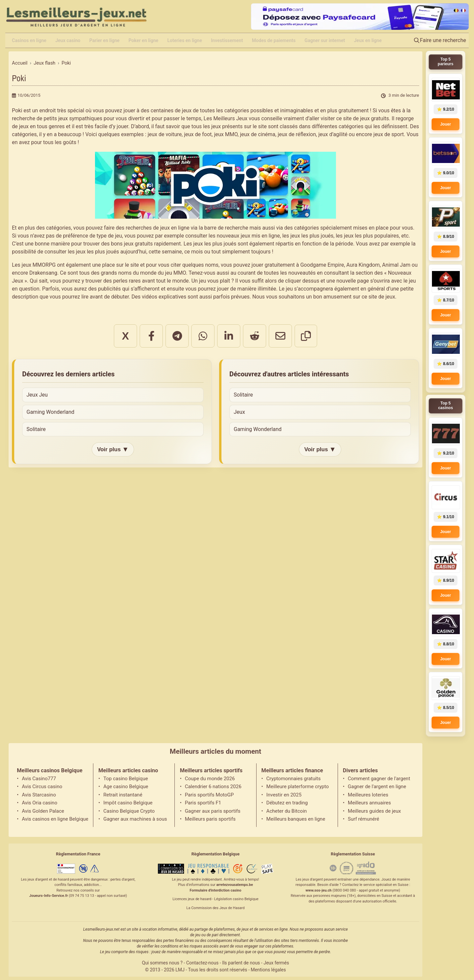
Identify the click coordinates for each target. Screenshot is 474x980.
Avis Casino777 (39, 779)
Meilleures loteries (368, 795)
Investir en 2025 (284, 795)
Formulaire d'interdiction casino (215, 890)
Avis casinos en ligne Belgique (55, 819)
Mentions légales (268, 970)
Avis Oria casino (40, 803)
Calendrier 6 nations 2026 (213, 787)
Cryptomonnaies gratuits (294, 779)
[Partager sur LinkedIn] (229, 336)
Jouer (446, 124)
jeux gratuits (138, 244)
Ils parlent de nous (241, 963)
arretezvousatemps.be (235, 885)
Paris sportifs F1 (203, 803)
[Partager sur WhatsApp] (203, 336)
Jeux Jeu (37, 395)
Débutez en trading (287, 803)
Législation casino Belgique (236, 899)
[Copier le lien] (306, 336)
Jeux (239, 412)
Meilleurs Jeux (230, 118)
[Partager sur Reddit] (255, 336)
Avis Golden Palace (43, 811)
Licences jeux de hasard (192, 899)
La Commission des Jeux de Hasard (215, 908)
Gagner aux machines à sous (135, 819)
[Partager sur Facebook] (151, 336)
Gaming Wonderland (50, 412)
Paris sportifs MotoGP (209, 795)
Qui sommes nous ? (162, 963)
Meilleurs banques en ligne (296, 819)
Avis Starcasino (39, 795)
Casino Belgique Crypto (129, 811)
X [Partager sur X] (125, 336)
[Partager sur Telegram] (177, 336)
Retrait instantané (123, 795)
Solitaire (36, 429)
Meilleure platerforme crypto (298, 787)
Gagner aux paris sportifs (213, 811)
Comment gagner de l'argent (379, 779)
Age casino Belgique (126, 787)
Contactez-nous (202, 963)
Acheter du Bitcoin (287, 811)
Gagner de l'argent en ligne (377, 787)
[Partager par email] (280, 336)
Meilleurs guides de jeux (374, 811)
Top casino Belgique (126, 779)
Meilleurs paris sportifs (210, 819)
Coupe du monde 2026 (210, 779)
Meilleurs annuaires (369, 803)
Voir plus (113, 449)
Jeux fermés (276, 963)
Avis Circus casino (42, 787)
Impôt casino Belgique (128, 803)
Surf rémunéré (364, 819)
